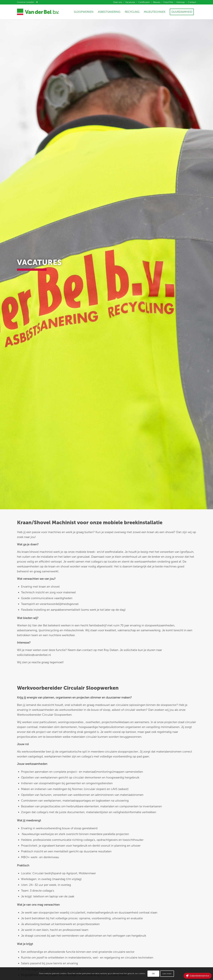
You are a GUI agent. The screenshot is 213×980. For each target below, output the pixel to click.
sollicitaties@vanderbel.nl (34, 655)
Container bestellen (27, 2)
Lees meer (167, 974)
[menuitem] (118, 2)
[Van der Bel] (38, 12)
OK (153, 974)
